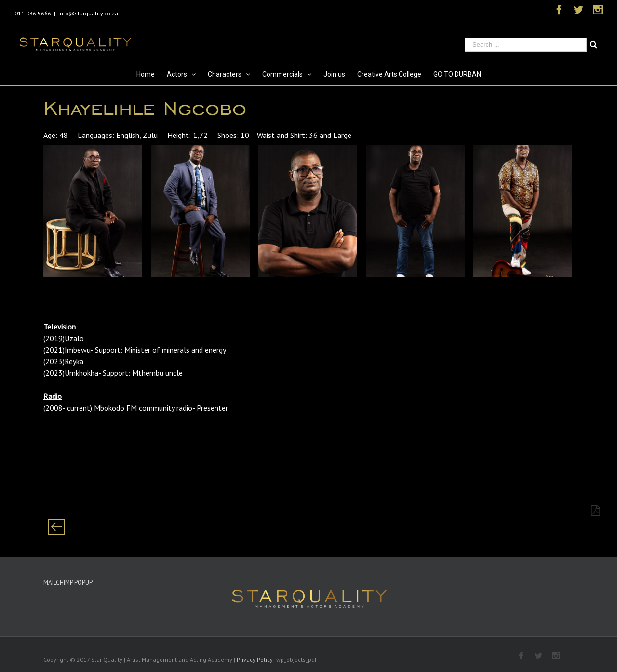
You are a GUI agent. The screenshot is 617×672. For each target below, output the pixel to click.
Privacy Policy (255, 660)
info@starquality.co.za (88, 13)
